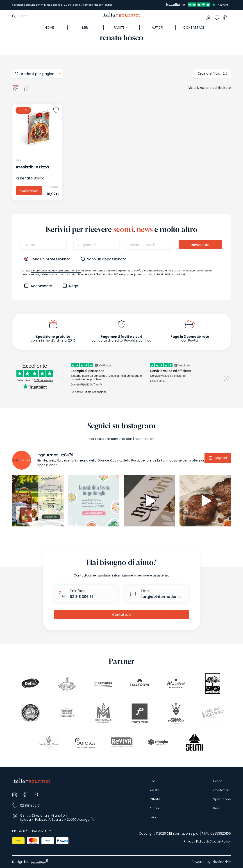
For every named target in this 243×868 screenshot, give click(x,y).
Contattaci (194, 28)
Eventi (218, 781)
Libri (85, 28)
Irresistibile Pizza (32, 167)
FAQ (153, 817)
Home (49, 28)
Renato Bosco (32, 178)
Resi (216, 808)
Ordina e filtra (209, 73)
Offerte (155, 799)
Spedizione (222, 799)
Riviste (119, 28)
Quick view (29, 191)
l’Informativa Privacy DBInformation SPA (56, 271)
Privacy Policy (195, 842)
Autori (157, 28)
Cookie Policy (220, 842)
